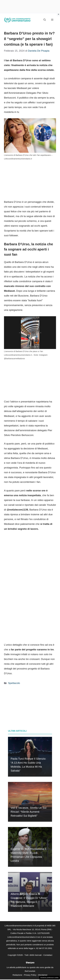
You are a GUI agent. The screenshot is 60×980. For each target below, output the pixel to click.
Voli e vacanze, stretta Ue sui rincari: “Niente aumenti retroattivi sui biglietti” (29, 812)
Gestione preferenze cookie (49, 978)
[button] (45, 20)
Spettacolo (14, 683)
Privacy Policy (30, 975)
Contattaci (48, 955)
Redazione (17, 975)
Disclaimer (43, 975)
